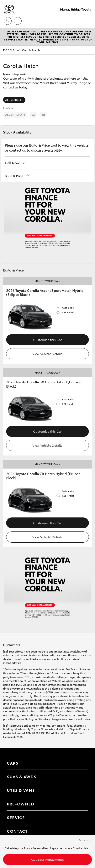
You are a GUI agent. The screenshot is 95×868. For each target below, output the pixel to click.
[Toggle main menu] (87, 21)
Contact (17, 831)
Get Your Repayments (47, 859)
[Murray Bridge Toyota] (9, 9)
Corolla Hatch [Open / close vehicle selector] (21, 50)
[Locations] (18, 21)
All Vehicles (14, 100)
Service (16, 817)
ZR (43, 115)
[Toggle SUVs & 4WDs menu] (81, 776)
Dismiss (83, 840)
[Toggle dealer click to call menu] (8, 21)
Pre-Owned (21, 804)
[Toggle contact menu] (81, 804)
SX (33, 115)
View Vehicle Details (47, 354)
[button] (17, 176)
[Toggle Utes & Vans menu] (81, 790)
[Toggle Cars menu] (81, 763)
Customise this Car (48, 340)
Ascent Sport (15, 115)
